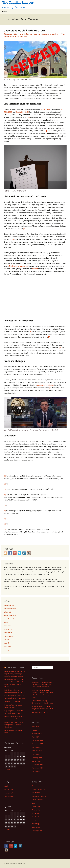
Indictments (8, 612)
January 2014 (37, 761)
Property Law (37, 34)
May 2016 (35, 730)
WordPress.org (10, 796)
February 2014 (37, 758)
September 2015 (38, 733)
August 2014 (36, 754)
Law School (7, 626)
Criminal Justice (27, 34)
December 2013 (37, 764)
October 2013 (37, 771)
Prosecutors (8, 633)
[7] (49, 337)
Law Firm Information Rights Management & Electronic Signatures (14, 725)
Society (45, 34)
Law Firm (6, 622)
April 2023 (35, 727)
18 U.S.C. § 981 (45, 109)
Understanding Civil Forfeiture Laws (25, 31)
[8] (60, 348)
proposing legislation (45, 385)
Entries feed (9, 789)
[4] (24, 229)
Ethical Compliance (10, 609)
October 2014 (37, 747)
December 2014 (37, 740)
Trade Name (8, 646)
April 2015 (35, 737)
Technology (7, 643)
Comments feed (10, 793)
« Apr (9, 770)
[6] (31, 332)
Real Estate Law (9, 636)
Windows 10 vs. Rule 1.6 (12, 702)
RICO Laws (24, 36)
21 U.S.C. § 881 (21, 112)
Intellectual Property (10, 615)
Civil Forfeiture (14, 36)
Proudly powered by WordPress (14, 863)
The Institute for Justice (18, 266)
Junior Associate (9, 619)
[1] (28, 112)
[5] (13, 239)
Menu (4, 11)
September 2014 (38, 751)
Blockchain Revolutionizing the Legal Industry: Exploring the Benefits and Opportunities (15, 674)
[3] (46, 131)
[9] (50, 388)
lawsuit (35, 269)
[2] (29, 117)
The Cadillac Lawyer (15, 667)
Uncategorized (53, 34)
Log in (6, 786)
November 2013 (37, 768)
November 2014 (37, 744)
